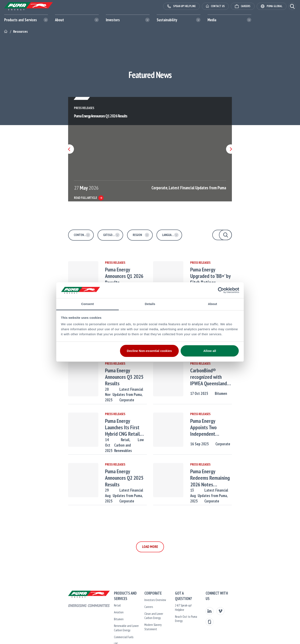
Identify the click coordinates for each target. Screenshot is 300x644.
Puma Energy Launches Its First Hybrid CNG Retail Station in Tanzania (116, 427)
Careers (136, 607)
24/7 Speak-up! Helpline (188, 600)
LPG (91, 638)
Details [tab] (150, 304)
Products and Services (21, 20)
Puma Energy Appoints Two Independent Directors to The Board (227, 427)
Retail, (115, 440)
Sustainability (167, 20)
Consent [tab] (88, 304)
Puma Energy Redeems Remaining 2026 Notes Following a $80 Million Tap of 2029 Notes (227, 478)
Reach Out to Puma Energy (190, 607)
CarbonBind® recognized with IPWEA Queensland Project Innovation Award (225, 377)
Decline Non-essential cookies (149, 351)
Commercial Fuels (99, 632)
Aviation (94, 607)
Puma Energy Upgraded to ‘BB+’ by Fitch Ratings (226, 273)
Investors (113, 20)
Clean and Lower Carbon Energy (150, 614)
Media (212, 20)
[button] (292, 6)
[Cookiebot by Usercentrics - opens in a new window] (221, 290)
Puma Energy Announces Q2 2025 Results (117, 475)
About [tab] (212, 304)
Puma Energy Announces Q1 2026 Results (117, 273)
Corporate (132, 393)
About (59, 20)
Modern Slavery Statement (147, 620)
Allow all (210, 351)
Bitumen (231, 393)
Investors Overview (143, 600)
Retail (92, 600)
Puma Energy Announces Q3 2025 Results (117, 374)
